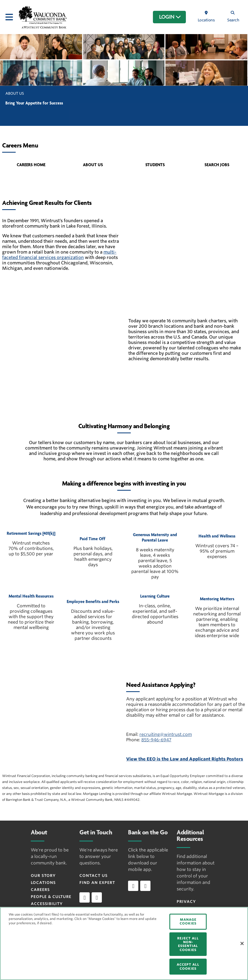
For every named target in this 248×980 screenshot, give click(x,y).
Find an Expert (97, 883)
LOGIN (170, 17)
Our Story (43, 876)
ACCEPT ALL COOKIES (188, 966)
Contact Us (93, 876)
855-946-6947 (156, 740)
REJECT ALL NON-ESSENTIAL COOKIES (188, 944)
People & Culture (51, 897)
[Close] (242, 943)
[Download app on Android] (145, 886)
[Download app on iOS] (133, 886)
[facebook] (85, 897)
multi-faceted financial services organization (59, 255)
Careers (40, 890)
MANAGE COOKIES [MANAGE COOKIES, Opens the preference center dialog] (188, 921)
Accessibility (47, 904)
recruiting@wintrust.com (166, 734)
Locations (43, 883)
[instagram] (97, 897)
